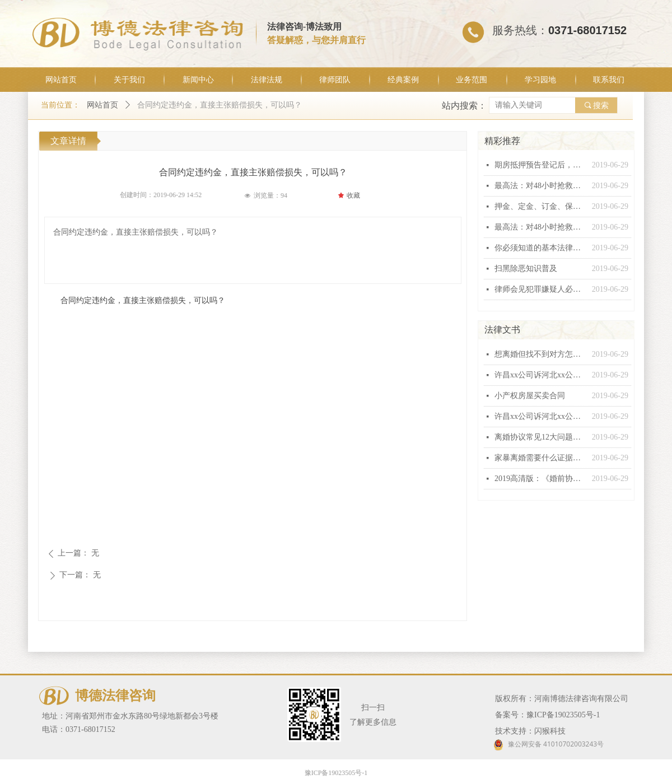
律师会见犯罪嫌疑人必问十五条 (540, 289)
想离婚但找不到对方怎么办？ (540, 354)
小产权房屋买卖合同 (530, 396)
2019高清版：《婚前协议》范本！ (540, 479)
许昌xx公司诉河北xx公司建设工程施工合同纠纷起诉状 (540, 375)
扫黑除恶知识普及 (526, 269)
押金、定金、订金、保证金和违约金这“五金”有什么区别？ (540, 206)
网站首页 (102, 105)
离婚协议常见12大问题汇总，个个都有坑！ (540, 437)
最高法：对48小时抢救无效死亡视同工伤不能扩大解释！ (540, 186)
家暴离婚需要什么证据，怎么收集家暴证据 (540, 458)
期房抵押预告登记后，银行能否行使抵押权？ (540, 165)
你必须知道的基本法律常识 (540, 248)
